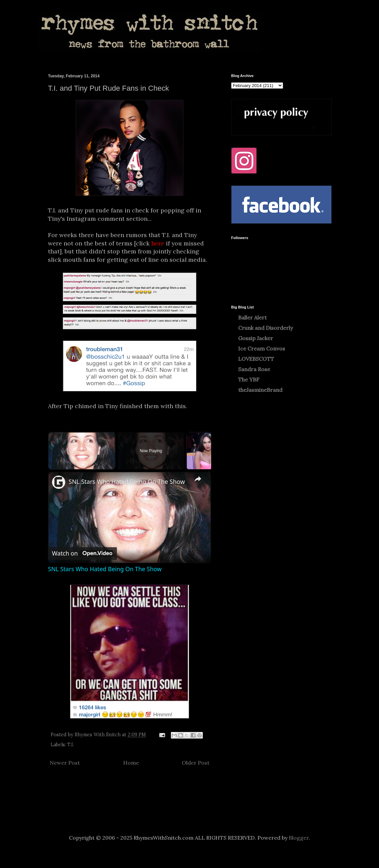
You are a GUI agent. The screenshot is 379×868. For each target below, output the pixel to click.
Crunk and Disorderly (265, 328)
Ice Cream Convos (262, 348)
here (158, 243)
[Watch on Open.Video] (82, 554)
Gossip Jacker (256, 338)
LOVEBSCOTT (256, 359)
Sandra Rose (254, 369)
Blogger (299, 838)
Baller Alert (252, 317)
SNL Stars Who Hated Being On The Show (127, 482)
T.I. (71, 745)
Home (131, 763)
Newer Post (65, 763)
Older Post (196, 763)
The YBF (249, 379)
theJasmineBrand (260, 390)
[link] (59, 482)
